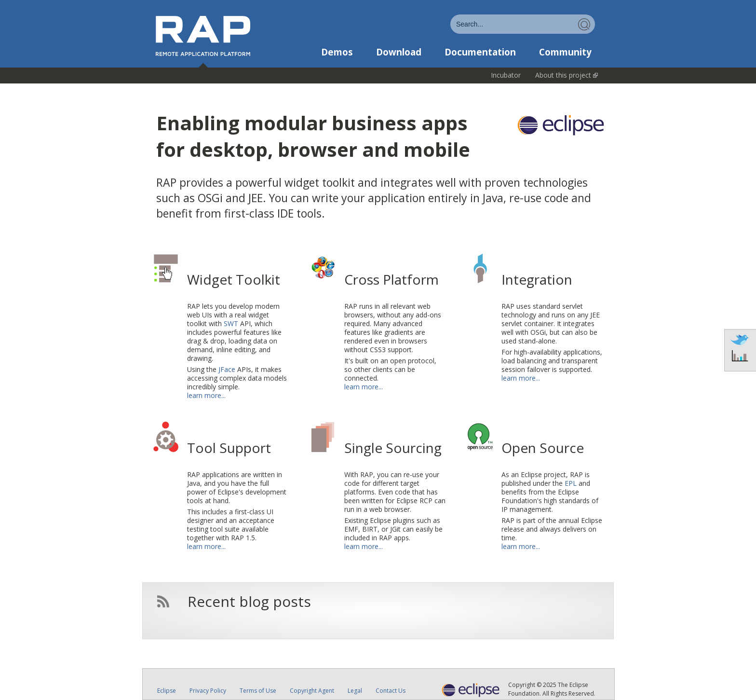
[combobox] (523, 24)
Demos (337, 52)
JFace (227, 369)
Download (399, 52)
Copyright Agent (312, 691)
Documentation (480, 52)
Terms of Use (258, 691)
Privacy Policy (208, 691)
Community (565, 52)
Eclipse (167, 691)
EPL (571, 483)
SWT (231, 323)
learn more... (206, 395)
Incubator (506, 75)
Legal (355, 691)
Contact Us (391, 691)
